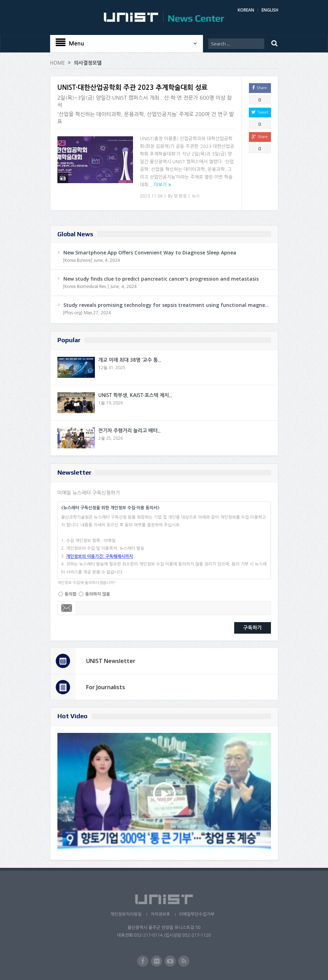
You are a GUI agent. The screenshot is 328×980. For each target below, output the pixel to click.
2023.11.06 (151, 196)
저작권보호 (160, 914)
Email (67, 608)
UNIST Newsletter (111, 661)
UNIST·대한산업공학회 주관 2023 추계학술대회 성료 (132, 88)
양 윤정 (180, 196)
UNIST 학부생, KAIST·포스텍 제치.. (135, 395)
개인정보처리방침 (126, 914)
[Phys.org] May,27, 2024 (87, 313)
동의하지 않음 (97, 594)
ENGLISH (270, 10)
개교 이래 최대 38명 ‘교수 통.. (130, 360)
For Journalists (106, 687)
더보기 (160, 185)
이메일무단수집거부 (197, 914)
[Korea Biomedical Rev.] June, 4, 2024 (100, 287)
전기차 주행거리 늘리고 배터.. (130, 431)
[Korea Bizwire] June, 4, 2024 (92, 260)
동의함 (71, 594)
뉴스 (196, 196)
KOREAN (246, 10)
